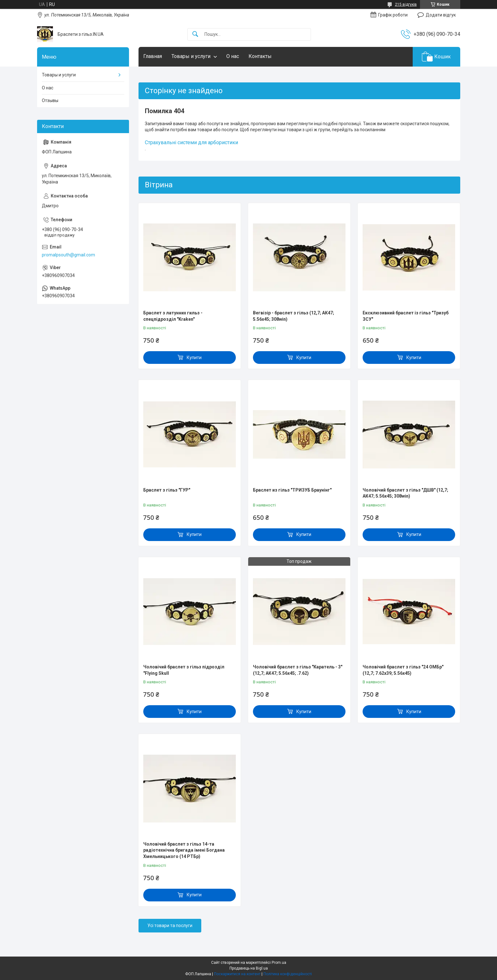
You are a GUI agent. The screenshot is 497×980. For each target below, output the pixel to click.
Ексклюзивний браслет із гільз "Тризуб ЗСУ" (406, 316)
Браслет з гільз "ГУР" (167, 490)
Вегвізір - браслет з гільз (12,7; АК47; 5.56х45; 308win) (294, 316)
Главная (153, 56)
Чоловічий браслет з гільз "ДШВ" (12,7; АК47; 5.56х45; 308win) (405, 493)
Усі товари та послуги (170, 925)
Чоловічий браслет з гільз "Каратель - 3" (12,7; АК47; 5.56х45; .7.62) (298, 670)
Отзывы (50, 100)
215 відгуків (406, 4)
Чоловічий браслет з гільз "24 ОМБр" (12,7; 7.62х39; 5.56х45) (403, 670)
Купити (194, 358)
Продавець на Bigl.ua (249, 968)
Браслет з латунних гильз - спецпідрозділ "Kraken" (173, 316)
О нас (233, 56)
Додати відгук (441, 15)
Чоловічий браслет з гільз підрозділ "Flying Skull (184, 670)
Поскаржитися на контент (237, 974)
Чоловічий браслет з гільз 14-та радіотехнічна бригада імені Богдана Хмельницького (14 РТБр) (184, 850)
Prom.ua (279, 963)
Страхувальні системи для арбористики (191, 142)
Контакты (260, 56)
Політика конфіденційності (288, 974)
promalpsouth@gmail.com (68, 255)
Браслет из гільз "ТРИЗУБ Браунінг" (292, 490)
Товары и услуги (191, 56)
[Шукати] (195, 34)
